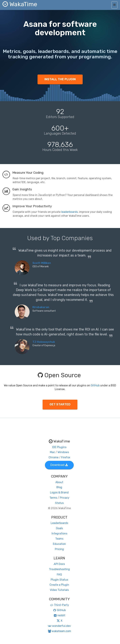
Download (59, 465)
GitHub (95, 385)
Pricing (59, 549)
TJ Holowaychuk (44, 342)
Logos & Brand (59, 492)
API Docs (59, 564)
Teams (59, 539)
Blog (59, 487)
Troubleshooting (59, 569)
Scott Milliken (42, 263)
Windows (63, 452)
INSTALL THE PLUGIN (60, 79)
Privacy (65, 498)
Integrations (59, 533)
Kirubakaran (41, 307)
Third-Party (59, 605)
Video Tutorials (59, 590)
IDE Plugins (59, 447)
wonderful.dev (59, 626)
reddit (59, 615)
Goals (59, 528)
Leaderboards (59, 523)
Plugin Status (59, 580)
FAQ (59, 574)
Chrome (53, 457)
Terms (53, 498)
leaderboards (69, 212)
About (59, 482)
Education (59, 544)
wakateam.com (59, 631)
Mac (52, 452)
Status (59, 503)
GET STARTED (60, 404)
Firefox (66, 457)
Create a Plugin (59, 585)
